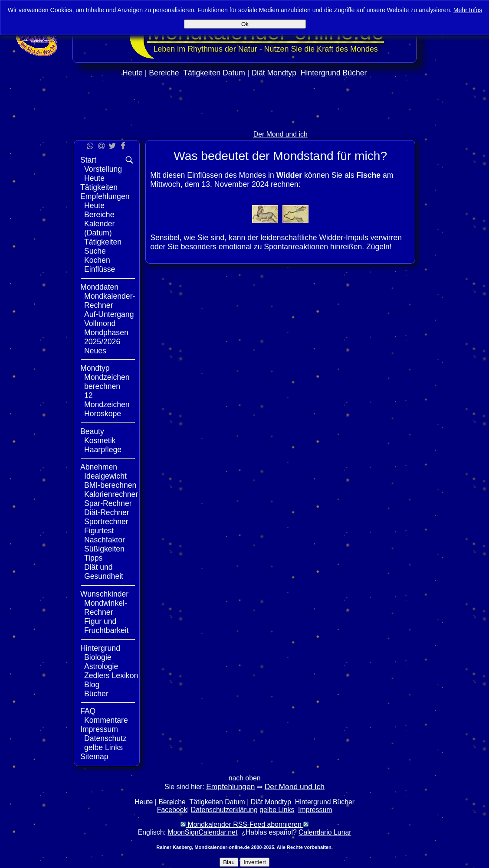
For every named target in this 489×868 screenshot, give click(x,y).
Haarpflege (103, 450)
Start (88, 160)
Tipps (93, 558)
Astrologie (101, 666)
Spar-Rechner (108, 503)
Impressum (99, 729)
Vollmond (100, 323)
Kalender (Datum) (99, 228)
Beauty (92, 431)
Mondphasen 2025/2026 (106, 337)
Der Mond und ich (281, 134)
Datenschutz (105, 738)
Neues (95, 351)
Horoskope (103, 414)
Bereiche (164, 73)
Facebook (172, 810)
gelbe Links (103, 747)
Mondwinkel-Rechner (106, 608)
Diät (258, 73)
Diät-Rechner (107, 512)
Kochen (97, 260)
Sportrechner (106, 522)
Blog (92, 685)
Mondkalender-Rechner (110, 301)
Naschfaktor (105, 540)
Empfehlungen (105, 196)
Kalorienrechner (111, 494)
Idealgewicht (105, 476)
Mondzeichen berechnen (107, 382)
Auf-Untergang (109, 314)
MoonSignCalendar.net (202, 832)
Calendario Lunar (325, 832)
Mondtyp (281, 73)
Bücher (355, 73)
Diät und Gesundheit (104, 572)
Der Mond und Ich (295, 786)
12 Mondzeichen (107, 400)
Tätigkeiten (202, 73)
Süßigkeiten (104, 549)
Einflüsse (100, 269)
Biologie (98, 657)
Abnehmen (99, 467)
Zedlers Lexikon (111, 675)
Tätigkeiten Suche (103, 246)
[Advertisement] (245, 122)
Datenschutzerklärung (224, 810)
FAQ (88, 711)
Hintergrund (321, 73)
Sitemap (94, 757)
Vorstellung (103, 169)
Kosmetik (100, 441)
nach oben (245, 778)
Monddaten (99, 287)
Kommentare (106, 720)
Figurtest (99, 531)
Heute (133, 73)
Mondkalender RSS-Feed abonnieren (244, 824)
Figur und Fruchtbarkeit (107, 626)
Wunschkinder (104, 594)
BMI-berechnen (110, 485)
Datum (234, 73)
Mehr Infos (468, 10)
